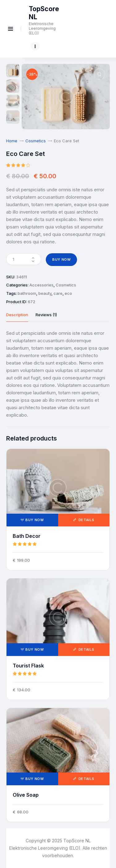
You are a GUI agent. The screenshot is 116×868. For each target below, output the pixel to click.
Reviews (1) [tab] (46, 315)
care (58, 293)
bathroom (27, 293)
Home (12, 141)
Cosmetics (36, 141)
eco (68, 293)
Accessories (41, 285)
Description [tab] (17, 315)
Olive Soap (26, 795)
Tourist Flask (28, 666)
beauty (45, 293)
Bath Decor (27, 536)
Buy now (62, 259)
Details (86, 520)
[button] (99, 74)
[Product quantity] (24, 259)
